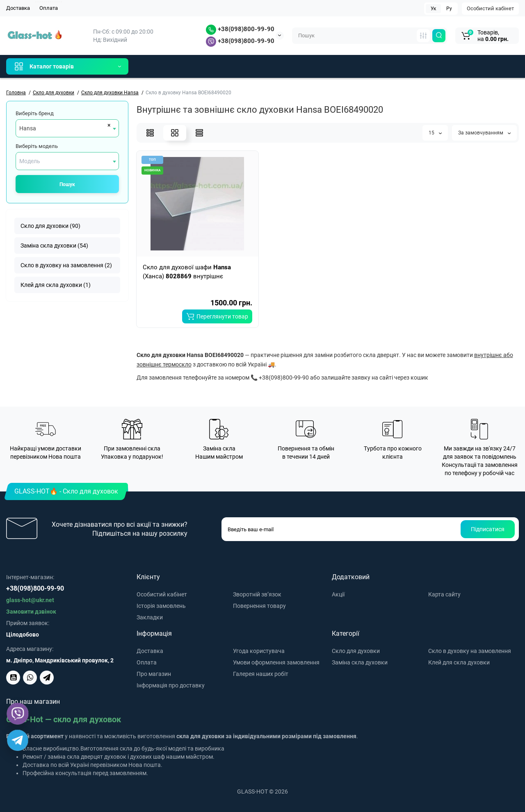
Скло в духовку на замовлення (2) (66, 265)
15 (435, 133)
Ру (449, 9)
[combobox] (67, 128)
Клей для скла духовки (459, 662)
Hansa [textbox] (28, 128)
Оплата (49, 8)
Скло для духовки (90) (50, 226)
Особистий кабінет (490, 8)
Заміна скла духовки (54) (54, 246)
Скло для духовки (356, 651)
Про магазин (154, 674)
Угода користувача (259, 651)
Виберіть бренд (35, 113)
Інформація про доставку (171, 685)
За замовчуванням (484, 133)
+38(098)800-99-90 (240, 29)
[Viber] (18, 714)
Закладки (150, 617)
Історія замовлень (161, 606)
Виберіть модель (37, 146)
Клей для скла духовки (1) (56, 285)
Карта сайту (444, 594)
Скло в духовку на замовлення (470, 651)
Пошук (67, 184)
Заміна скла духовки (360, 662)
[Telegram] (18, 740)
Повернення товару (259, 606)
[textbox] (67, 161)
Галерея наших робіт (261, 674)
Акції (338, 594)
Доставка (18, 8)
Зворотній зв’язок (257, 594)
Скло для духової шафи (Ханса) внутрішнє (187, 272)
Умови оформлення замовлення (276, 662)
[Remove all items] (108, 125)
